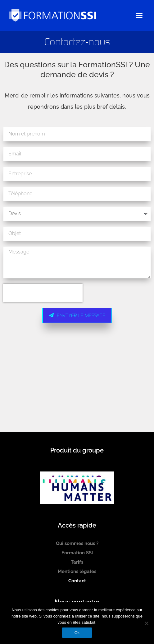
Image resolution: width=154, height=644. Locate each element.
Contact (77, 581)
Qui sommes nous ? (77, 543)
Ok (77, 633)
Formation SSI (77, 553)
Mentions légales (77, 571)
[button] (139, 15)
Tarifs (77, 562)
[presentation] (43, 293)
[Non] (146, 623)
